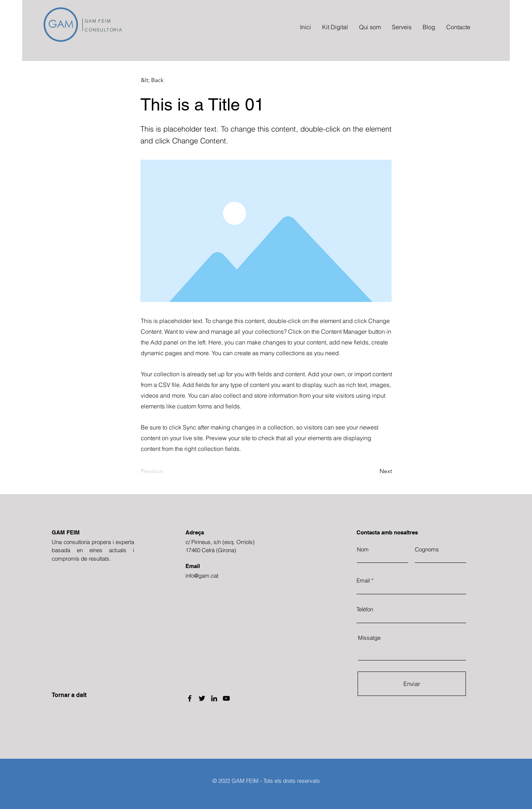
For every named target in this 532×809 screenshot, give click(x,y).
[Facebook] (190, 698)
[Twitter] (202, 698)
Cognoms (427, 549)
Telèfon (365, 609)
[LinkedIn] (214, 698)
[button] (165, 80)
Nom (363, 549)
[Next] (374, 471)
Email (363, 580)
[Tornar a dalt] (78, 695)
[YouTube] (226, 698)
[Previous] (165, 471)
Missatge (369, 638)
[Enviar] (412, 684)
